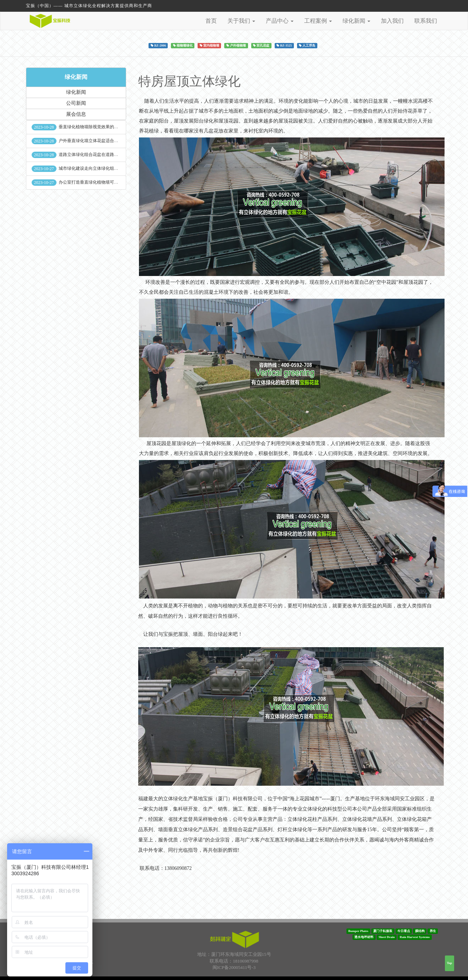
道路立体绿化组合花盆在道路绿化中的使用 (99, 155)
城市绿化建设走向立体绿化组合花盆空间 (97, 168)
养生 (433, 931)
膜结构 (420, 931)
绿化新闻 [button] (356, 21)
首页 (211, 21)
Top (449, 963)
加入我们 (392, 21)
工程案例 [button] (318, 21)
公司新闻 (76, 103)
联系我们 (426, 21)
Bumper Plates (358, 931)
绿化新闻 (76, 77)
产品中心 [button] (280, 21)
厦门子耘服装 (383, 931)
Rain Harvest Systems (415, 937)
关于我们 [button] (241, 21)
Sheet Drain (387, 937)
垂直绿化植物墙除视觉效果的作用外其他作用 (101, 127)
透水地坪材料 (364, 937)
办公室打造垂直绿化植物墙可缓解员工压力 (99, 182)
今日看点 (404, 931)
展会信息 (76, 114)
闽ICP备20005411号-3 (234, 967)
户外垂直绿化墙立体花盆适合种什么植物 (97, 141)
